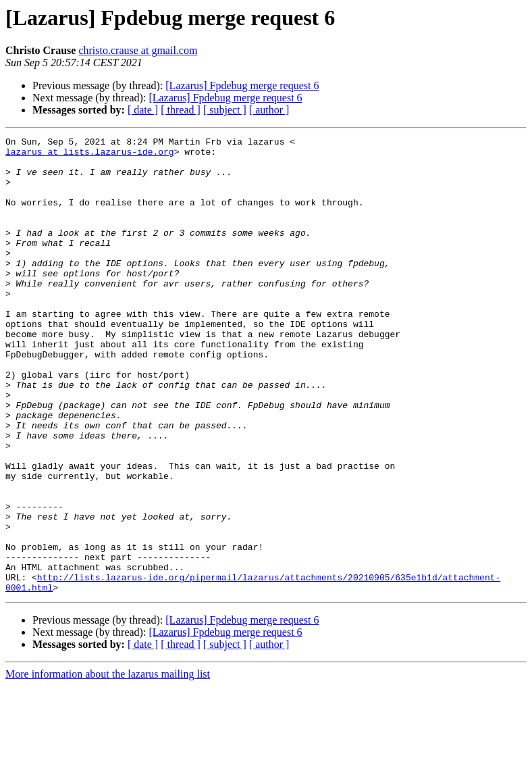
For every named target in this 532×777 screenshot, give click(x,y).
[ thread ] (181, 110)
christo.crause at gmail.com (138, 50)
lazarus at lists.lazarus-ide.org (90, 155)
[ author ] (269, 110)
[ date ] (143, 110)
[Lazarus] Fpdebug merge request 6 (242, 85)
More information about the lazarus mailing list (108, 765)
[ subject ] (225, 110)
